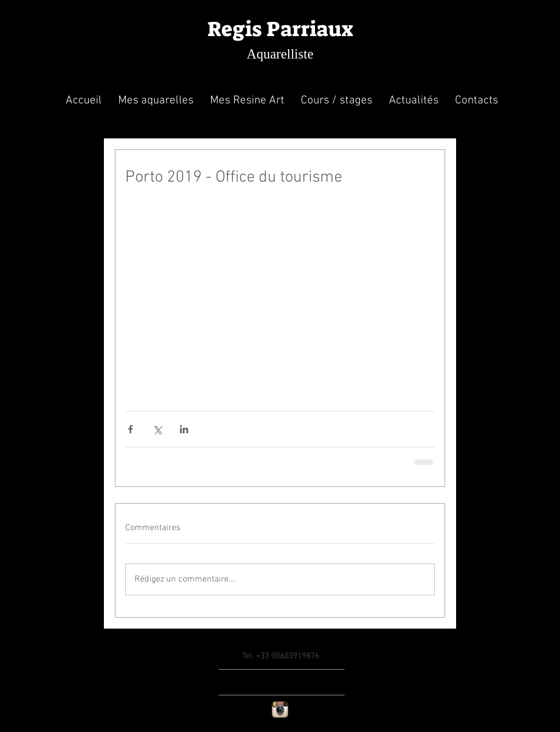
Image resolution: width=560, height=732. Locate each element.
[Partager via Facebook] (130, 429)
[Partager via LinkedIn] (184, 429)
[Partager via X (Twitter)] (157, 429)
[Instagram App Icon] (280, 710)
